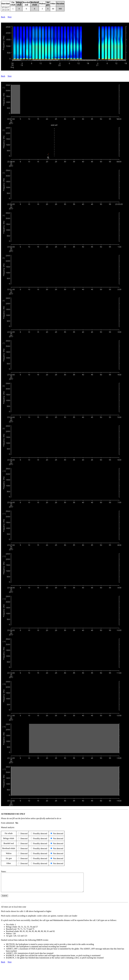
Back (3, 17)
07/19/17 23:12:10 (6, 9)
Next (10, 17)
